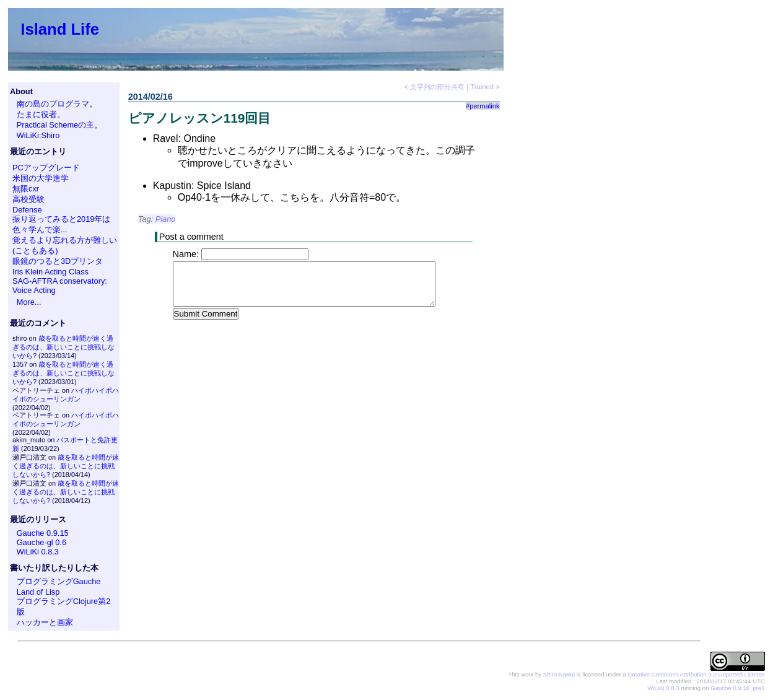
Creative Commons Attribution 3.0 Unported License (696, 674)
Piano (166, 219)
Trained (482, 87)
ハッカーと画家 (45, 622)
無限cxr (26, 189)
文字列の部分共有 (437, 87)
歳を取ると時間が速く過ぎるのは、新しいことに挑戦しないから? (63, 347)
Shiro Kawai (559, 674)
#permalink (483, 106)
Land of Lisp (38, 592)
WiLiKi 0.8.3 (38, 552)
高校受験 (28, 199)
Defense (27, 210)
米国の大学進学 (41, 178)
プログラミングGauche (59, 581)
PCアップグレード (46, 168)
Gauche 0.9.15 (43, 533)
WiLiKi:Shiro (38, 135)
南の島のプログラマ (53, 104)
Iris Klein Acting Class (50, 272)
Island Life (60, 29)
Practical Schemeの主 (56, 125)
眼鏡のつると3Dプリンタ (58, 261)
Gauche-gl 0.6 (41, 542)
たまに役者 (37, 114)
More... (29, 302)
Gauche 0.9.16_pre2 (737, 688)
